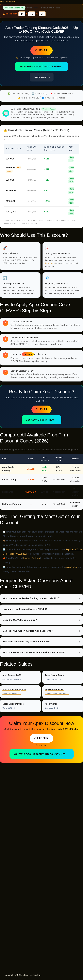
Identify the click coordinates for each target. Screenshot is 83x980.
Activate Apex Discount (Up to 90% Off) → (42, 754)
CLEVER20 (31, 492)
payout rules (71, 567)
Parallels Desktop (31, 558)
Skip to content (7, 2)
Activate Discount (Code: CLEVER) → (42, 67)
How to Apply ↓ (42, 77)
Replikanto (50, 263)
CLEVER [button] (41, 50)
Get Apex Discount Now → (41, 420)
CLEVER (41, 409)
